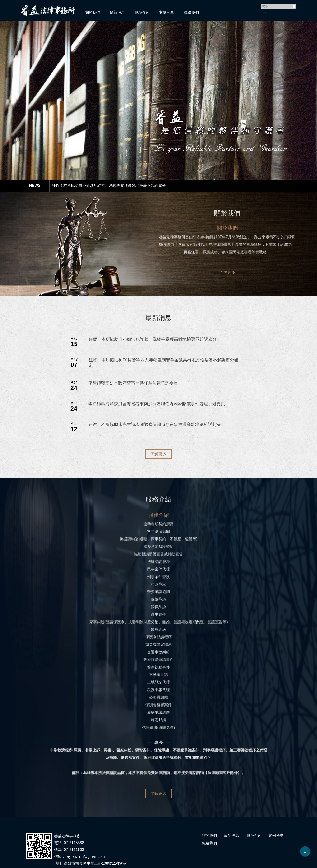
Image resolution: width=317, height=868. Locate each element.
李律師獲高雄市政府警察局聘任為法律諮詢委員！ (135, 383)
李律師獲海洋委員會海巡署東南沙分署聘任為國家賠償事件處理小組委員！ (159, 404)
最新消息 (117, 12)
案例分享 (167, 12)
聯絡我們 (191, 12)
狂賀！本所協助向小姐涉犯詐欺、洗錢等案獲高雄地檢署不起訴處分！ (111, 186)
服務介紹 (142, 12)
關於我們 (93, 12)
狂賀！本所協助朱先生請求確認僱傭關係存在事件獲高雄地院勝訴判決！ (157, 424)
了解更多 (227, 272)
